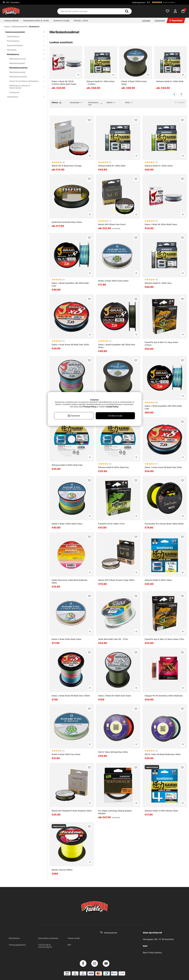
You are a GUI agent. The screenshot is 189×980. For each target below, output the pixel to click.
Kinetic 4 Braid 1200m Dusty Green (134, 83)
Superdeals (176, 20)
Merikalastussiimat (18, 68)
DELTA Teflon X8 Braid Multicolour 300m (163, 754)
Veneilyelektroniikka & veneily (36, 20)
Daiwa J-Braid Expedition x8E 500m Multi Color (163, 407)
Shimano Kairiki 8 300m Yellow (158, 580)
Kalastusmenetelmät (19, 27)
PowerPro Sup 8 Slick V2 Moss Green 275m (164, 639)
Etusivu (7, 27)
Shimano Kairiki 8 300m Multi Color (67, 465)
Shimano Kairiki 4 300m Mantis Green (161, 811)
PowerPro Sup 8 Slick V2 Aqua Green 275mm (161, 344)
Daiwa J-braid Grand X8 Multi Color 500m (163, 467)
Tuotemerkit (160, 20)
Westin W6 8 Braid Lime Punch (112, 224)
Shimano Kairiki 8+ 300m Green (159, 166)
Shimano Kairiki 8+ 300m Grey (158, 283)
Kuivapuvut (14, 92)
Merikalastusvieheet (26, 77)
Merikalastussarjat (17, 72)
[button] (167, 2)
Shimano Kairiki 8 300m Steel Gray (113, 467)
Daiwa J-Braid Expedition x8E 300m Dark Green (117, 346)
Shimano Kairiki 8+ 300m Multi (170, 81)
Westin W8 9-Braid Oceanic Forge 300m (116, 580)
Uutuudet (146, 20)
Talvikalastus (24, 97)
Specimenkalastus (24, 45)
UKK (69, 945)
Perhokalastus (24, 41)
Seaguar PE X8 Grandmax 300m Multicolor (164, 696)
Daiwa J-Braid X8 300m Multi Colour (161, 224)
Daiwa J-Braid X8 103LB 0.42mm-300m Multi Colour (64, 83)
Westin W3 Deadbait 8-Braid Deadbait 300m (72, 811)
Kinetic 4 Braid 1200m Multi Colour (67, 524)
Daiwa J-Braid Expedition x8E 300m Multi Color (70, 284)
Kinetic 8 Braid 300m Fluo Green (66, 754)
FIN (12, 2)
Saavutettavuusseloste (48, 938)
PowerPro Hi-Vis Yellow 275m (111, 524)
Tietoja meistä (73, 938)
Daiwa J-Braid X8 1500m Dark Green (115, 696)
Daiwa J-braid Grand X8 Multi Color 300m (70, 345)
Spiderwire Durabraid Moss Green (67, 222)
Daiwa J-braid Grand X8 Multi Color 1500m (71, 696)
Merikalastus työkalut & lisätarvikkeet (26, 87)
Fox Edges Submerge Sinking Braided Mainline (115, 812)
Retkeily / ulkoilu (81, 20)
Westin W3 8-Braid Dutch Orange (67, 166)
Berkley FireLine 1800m (62, 870)
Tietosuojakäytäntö (17, 945)
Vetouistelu (24, 50)
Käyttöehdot (14, 938)
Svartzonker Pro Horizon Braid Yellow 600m (164, 524)
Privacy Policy (90, 407)
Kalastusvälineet (11, 20)
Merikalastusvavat (26, 59)
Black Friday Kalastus (152, 952)
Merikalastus (34, 27)
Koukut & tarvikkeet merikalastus (26, 81)
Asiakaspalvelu (139, 2)
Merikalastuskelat (17, 63)
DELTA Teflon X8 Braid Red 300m (113, 752)
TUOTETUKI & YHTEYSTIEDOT (45, 946)
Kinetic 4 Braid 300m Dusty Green (113, 281)
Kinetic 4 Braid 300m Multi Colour (67, 639)
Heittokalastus (24, 36)
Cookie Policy (112, 407)
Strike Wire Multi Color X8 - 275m (113, 639)
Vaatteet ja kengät (61, 20)
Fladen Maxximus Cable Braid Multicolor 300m (69, 581)
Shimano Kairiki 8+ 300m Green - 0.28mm (101, 83)
